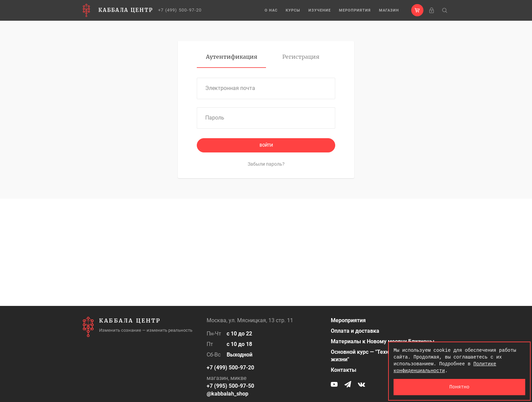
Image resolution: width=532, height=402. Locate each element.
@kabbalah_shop (227, 394)
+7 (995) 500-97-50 (230, 386)
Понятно (460, 387)
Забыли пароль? (266, 164)
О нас (271, 10)
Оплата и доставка (355, 331)
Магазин (389, 10)
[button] (417, 10)
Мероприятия (355, 10)
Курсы (293, 10)
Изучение (320, 10)
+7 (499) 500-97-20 (180, 10)
